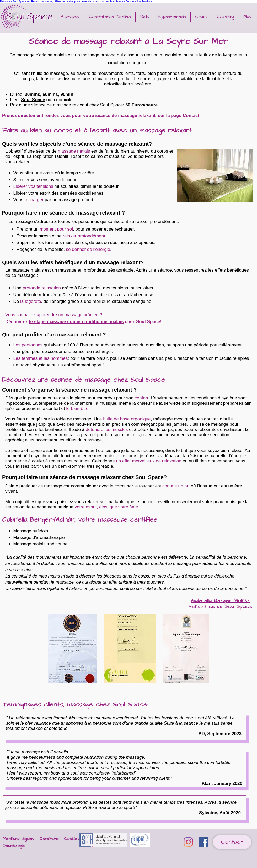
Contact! (192, 115)
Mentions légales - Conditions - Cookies (41, 839)
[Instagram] (188, 842)
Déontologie (14, 846)
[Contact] (232, 842)
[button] (145, 17)
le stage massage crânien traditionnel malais (76, 322)
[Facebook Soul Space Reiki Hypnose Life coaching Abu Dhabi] (204, 842)
